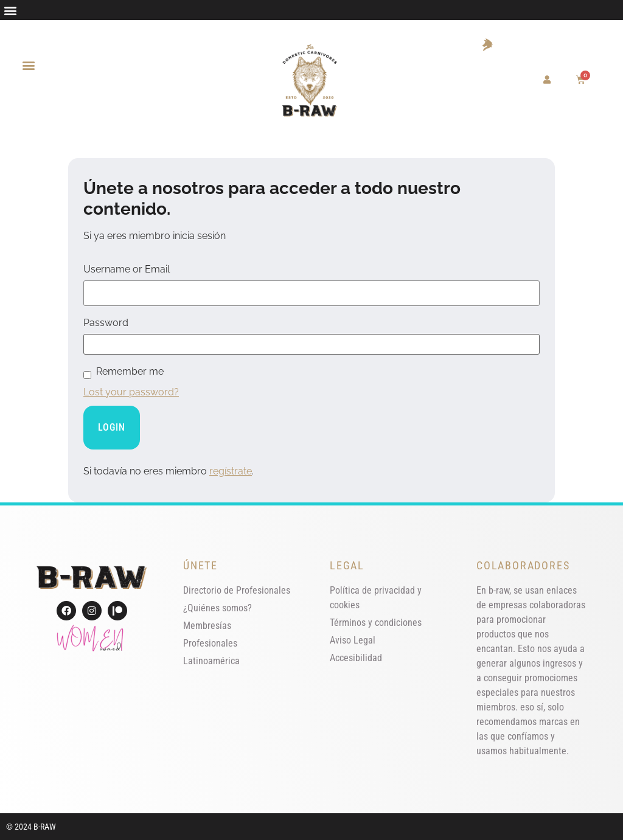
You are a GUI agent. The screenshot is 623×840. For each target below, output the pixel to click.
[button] (10, 10)
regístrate (231, 471)
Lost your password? (131, 392)
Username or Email (127, 269)
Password (106, 323)
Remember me (130, 372)
